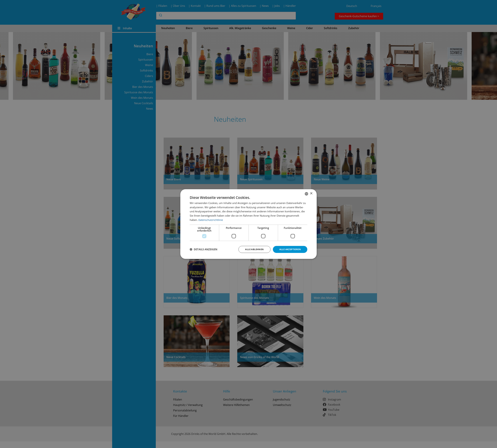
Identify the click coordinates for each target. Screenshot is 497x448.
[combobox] (306, 193)
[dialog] (249, 224)
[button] (204, 249)
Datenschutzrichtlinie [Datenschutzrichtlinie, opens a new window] (211, 219)
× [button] (311, 193)
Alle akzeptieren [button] (289, 249)
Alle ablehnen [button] (252, 249)
